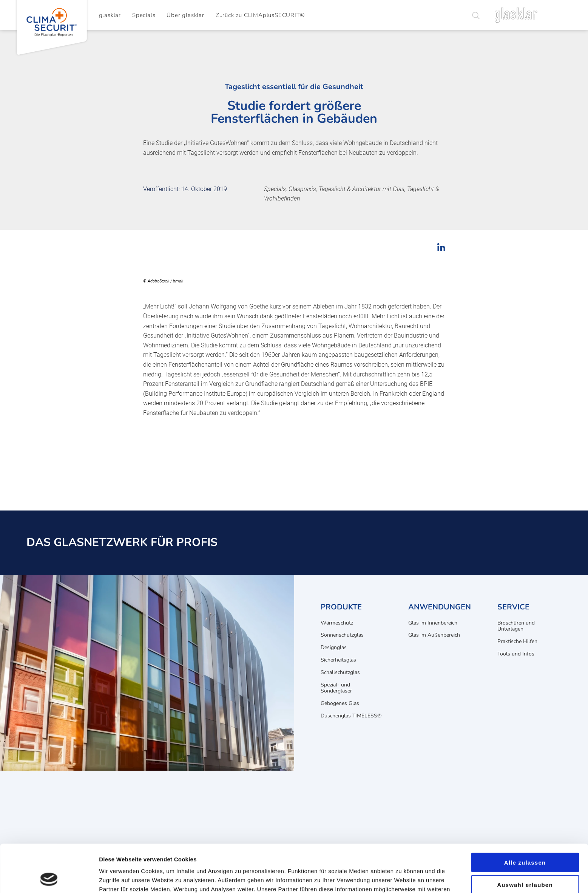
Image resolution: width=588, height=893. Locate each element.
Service (513, 607)
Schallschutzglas (340, 672)
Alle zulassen (525, 818)
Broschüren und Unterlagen (516, 626)
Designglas (334, 647)
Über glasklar (185, 15)
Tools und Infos (516, 654)
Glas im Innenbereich (433, 623)
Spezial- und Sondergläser (336, 688)
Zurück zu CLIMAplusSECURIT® (260, 15)
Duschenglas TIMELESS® (351, 716)
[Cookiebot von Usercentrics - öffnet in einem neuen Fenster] (49, 878)
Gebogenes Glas (340, 703)
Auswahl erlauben (525, 840)
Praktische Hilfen (517, 641)
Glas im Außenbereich (434, 635)
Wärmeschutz (337, 623)
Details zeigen (402, 878)
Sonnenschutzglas (342, 635)
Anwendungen (440, 607)
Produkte (341, 607)
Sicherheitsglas (338, 660)
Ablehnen (525, 862)
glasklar (110, 15)
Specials (144, 15)
